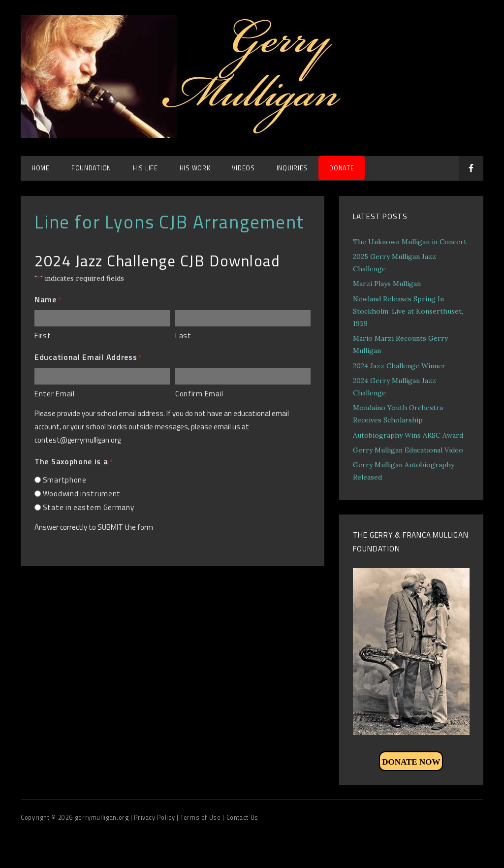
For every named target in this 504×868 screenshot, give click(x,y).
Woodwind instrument (82, 494)
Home (41, 168)
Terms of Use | (203, 818)
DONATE (342, 168)
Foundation (91, 168)
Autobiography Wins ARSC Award (408, 435)
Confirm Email (199, 394)
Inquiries (292, 168)
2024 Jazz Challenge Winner (399, 366)
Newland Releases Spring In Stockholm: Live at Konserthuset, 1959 (408, 311)
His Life (145, 168)
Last (183, 336)
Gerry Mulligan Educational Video (408, 450)
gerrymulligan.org (103, 818)
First (43, 336)
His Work (195, 168)
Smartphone (65, 480)
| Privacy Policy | (155, 818)
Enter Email (55, 394)
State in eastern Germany (89, 507)
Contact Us (242, 818)
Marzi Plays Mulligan (387, 284)
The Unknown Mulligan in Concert (410, 242)
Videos (243, 168)
